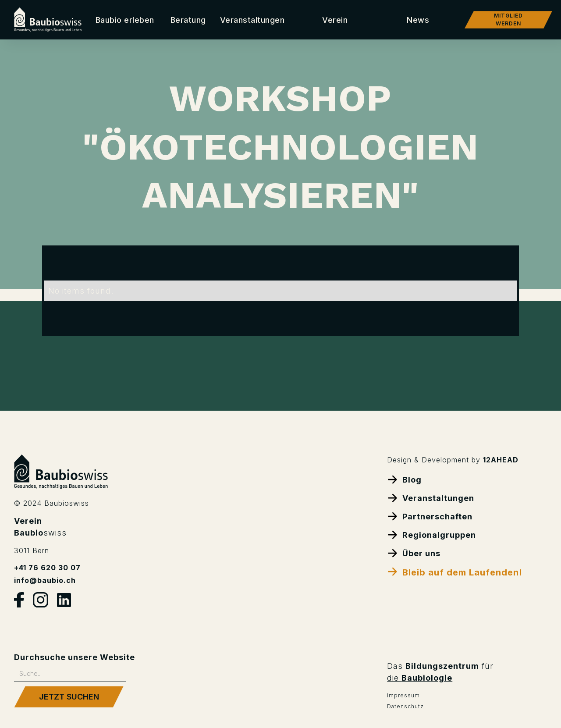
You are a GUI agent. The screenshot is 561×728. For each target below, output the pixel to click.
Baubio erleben (125, 20)
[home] (48, 20)
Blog (404, 479)
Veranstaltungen (252, 20)
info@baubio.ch (45, 580)
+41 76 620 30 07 (47, 568)
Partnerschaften (430, 516)
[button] (188, 20)
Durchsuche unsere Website (75, 657)
